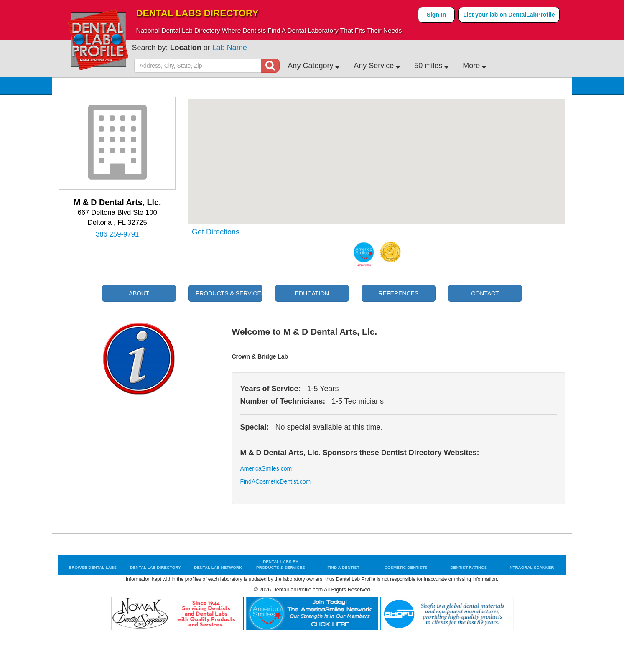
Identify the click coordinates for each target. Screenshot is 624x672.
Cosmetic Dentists (406, 567)
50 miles (431, 66)
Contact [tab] (485, 293)
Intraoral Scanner (531, 567)
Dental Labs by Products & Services (281, 564)
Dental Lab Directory (155, 567)
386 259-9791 (117, 234)
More (474, 66)
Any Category (313, 66)
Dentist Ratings (469, 567)
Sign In (437, 15)
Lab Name (230, 48)
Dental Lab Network (218, 567)
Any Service (377, 66)
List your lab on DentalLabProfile (509, 15)
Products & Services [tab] (229, 293)
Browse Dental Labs (93, 567)
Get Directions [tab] (216, 232)
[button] (377, 154)
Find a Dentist (343, 567)
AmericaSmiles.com (266, 469)
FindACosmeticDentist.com (267, 482)
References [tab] (399, 293)
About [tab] (139, 293)
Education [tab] (312, 293)
